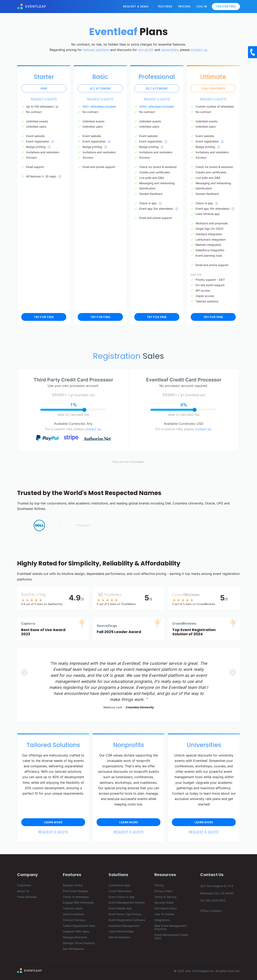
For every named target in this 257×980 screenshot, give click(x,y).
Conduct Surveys (74, 920)
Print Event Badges (75, 891)
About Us (23, 891)
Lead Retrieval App (121, 931)
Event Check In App (122, 897)
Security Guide (164, 902)
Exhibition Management (124, 926)
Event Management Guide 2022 (171, 936)
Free (44, 88)
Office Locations (211, 911)
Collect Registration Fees (79, 926)
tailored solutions (96, 50)
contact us (199, 50)
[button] (24, 672)
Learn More (53, 822)
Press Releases (27, 897)
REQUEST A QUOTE (44, 99)
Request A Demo (136, 6)
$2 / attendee (157, 88)
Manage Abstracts (75, 937)
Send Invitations (73, 914)
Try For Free (226, 6)
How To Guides (164, 914)
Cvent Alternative (120, 891)
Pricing (185, 6)
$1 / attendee (100, 88)
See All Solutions (119, 937)
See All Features (73, 949)
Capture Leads (73, 908)
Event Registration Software (127, 920)
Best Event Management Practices (170, 927)
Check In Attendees (76, 897)
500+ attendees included (99, 107)
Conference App (119, 885)
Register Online (73, 885)
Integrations (162, 920)
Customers (24, 885)
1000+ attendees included (157, 107)
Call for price (213, 88)
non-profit (146, 50)
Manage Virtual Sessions (79, 943)
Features (165, 6)
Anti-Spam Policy (166, 908)
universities (170, 50)
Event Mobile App (120, 908)
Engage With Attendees (78, 902)
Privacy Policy (164, 891)
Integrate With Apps (76, 931)
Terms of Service (165, 897)
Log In (202, 6)
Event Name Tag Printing (125, 914)
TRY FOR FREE (44, 317)
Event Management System (127, 902)
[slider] (84, 410)
